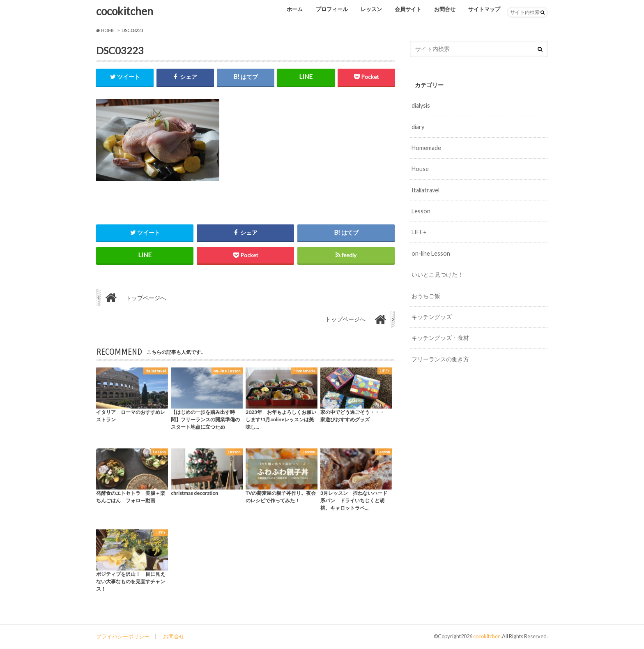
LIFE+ (419, 232)
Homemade (426, 148)
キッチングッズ (432, 317)
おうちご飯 (426, 296)
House (420, 169)
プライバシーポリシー (123, 636)
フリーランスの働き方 (440, 359)
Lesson (421, 211)
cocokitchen (125, 11)
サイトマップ (484, 9)
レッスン (371, 9)
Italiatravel (425, 190)
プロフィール (332, 9)
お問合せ (445, 9)
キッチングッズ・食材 (440, 338)
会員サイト (408, 9)
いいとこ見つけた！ (437, 274)
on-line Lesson (431, 253)
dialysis (421, 105)
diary (418, 127)
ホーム (295, 9)
